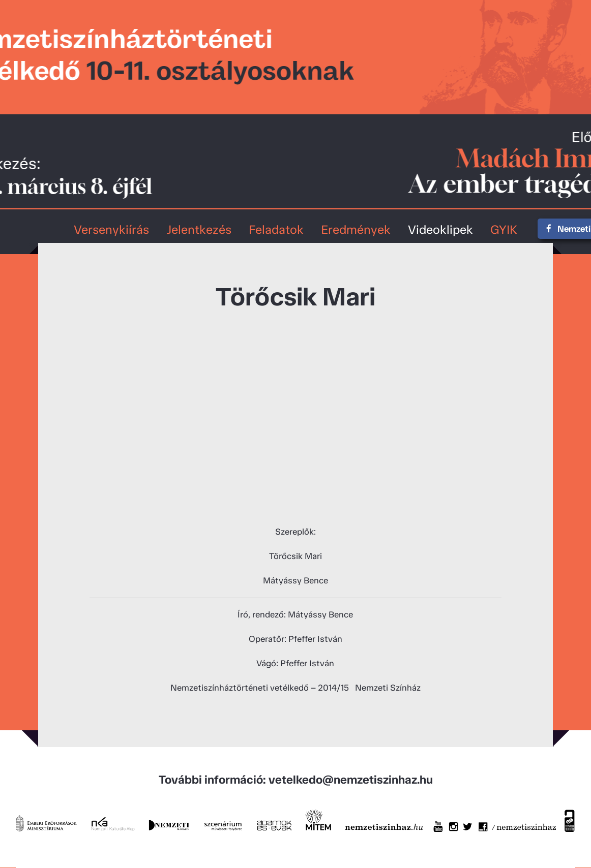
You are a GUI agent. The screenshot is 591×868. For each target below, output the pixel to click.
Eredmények (356, 229)
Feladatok (276, 229)
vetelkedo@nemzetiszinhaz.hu (351, 780)
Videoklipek (440, 229)
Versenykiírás (111, 229)
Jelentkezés (199, 229)
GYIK (504, 229)
